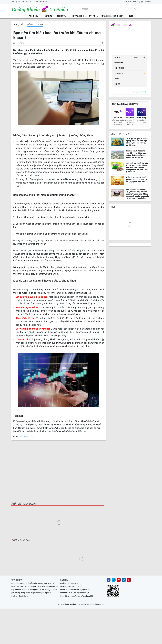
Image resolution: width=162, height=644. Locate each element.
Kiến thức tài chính (35, 24)
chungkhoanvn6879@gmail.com (78, 590)
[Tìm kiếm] (136, 9)
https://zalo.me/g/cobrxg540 (81, 596)
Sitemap (148, 2)
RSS (50, 2)
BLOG (131, 16)
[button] (102, 43)
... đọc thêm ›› (23, 596)
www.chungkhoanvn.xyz (95, 604)
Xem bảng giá (138, 2)
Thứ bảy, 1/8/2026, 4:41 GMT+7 (23, 2)
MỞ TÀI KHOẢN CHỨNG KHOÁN (112, 16)
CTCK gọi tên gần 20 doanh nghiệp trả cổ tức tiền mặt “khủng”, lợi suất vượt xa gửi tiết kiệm (137, 142)
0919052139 (74, 587)
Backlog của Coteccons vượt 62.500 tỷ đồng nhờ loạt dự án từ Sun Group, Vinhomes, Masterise (136, 154)
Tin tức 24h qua (42, 2)
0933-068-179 (72, 583)
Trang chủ (33, 16)
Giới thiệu (128, 2)
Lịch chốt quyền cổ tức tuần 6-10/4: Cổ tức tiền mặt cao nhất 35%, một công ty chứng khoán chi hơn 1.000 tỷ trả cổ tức (137, 167)
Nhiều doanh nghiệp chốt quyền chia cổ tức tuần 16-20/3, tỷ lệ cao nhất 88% (137, 180)
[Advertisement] (59, 471)
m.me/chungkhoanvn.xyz (79, 593)
